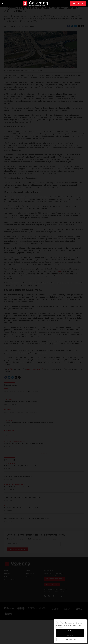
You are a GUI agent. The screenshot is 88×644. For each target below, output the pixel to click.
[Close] (85, 621)
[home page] (35, 3)
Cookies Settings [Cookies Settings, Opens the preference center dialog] (70, 639)
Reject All (70, 635)
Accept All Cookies (70, 631)
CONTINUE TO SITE (78, 3)
